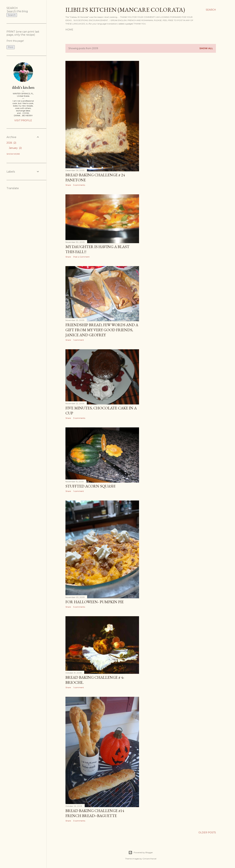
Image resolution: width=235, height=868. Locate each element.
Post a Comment (81, 257)
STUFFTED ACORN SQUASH (90, 486)
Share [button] (68, 185)
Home (69, 30)
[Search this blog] (19, 11)
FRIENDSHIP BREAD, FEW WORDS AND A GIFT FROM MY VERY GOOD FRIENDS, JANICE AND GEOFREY (102, 330)
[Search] (211, 10)
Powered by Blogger (141, 853)
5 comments (79, 185)
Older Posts (207, 833)
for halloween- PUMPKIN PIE (95, 602)
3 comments (79, 418)
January (15, 148)
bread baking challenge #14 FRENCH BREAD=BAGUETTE (95, 813)
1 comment (79, 340)
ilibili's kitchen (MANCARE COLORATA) (125, 10)
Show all (206, 48)
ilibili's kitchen (23, 87)
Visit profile (23, 120)
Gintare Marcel (149, 859)
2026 (11, 143)
